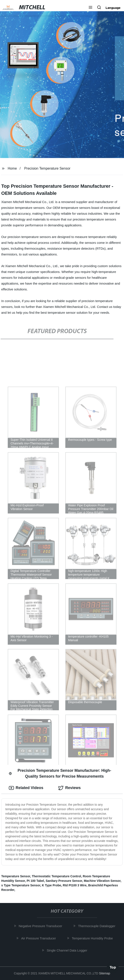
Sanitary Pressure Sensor (64, 881)
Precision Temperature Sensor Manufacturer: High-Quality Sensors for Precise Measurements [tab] (60, 773)
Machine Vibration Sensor (102, 881)
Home (12, 168)
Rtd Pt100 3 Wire (75, 885)
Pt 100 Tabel (35, 881)
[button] (90, 8)
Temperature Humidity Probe (93, 938)
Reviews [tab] (69, 788)
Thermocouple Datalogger (97, 926)
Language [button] (113, 8)
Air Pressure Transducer (39, 938)
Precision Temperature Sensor (47, 168)
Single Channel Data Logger (68, 950)
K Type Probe (51, 885)
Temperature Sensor (16, 876)
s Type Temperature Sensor (21, 885)
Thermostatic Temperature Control (56, 876)
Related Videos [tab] (26, 788)
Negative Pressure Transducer (41, 926)
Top (113, 968)
